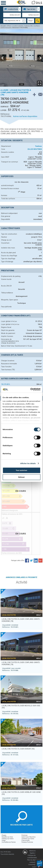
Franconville (26, 840)
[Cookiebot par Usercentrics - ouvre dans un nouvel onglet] (31, 389)
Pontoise (24, 835)
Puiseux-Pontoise (27, 842)
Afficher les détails (28, 463)
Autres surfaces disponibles (25, 116)
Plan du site (31, 860)
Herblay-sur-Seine (8, 839)
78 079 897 (6, 384)
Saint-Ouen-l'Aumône (28, 837)
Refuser (22, 477)
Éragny (4, 835)
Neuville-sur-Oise (7, 837)
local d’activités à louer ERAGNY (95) (18, 749)
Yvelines (39, 146)
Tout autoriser (22, 470)
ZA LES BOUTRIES (35, 149)
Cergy (4, 840)
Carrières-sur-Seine (28, 839)
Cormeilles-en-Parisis (9, 842)
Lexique (32, 862)
